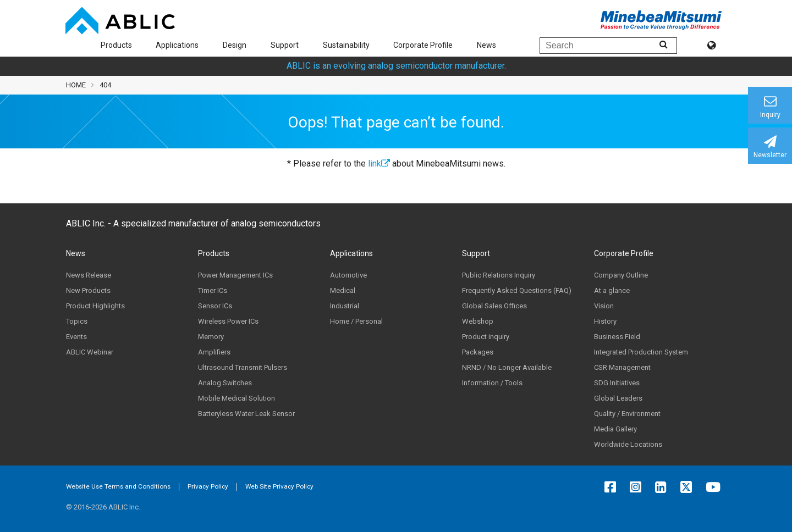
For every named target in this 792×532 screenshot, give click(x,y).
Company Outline (621, 275)
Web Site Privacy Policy (279, 486)
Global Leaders (618, 398)
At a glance (612, 290)
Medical (343, 290)
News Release (89, 275)
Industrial (345, 306)
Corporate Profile (423, 45)
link (379, 164)
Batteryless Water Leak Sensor (246, 414)
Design (235, 45)
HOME (76, 85)
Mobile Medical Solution (237, 398)
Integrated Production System (641, 352)
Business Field (617, 337)
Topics (77, 321)
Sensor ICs (215, 306)
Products (116, 45)
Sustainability (346, 45)
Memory (211, 337)
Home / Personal (356, 321)
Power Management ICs (235, 275)
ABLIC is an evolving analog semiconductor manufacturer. (396, 66)
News (486, 45)
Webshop (478, 321)
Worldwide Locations (628, 444)
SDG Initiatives (617, 383)
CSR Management (622, 367)
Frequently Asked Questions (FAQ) (517, 290)
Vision (604, 306)
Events (76, 337)
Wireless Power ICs (228, 321)
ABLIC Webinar (90, 352)
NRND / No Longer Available (507, 367)
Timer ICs (213, 290)
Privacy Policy (208, 486)
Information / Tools (492, 383)
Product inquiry (486, 337)
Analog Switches (225, 383)
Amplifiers (214, 352)
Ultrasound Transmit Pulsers (243, 367)
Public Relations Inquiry (499, 275)
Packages (478, 352)
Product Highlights (95, 306)
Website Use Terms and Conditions (118, 486)
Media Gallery (615, 429)
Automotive (348, 275)
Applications (177, 45)
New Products (88, 290)
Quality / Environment (627, 414)
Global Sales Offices (494, 306)
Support (285, 45)
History (605, 321)
